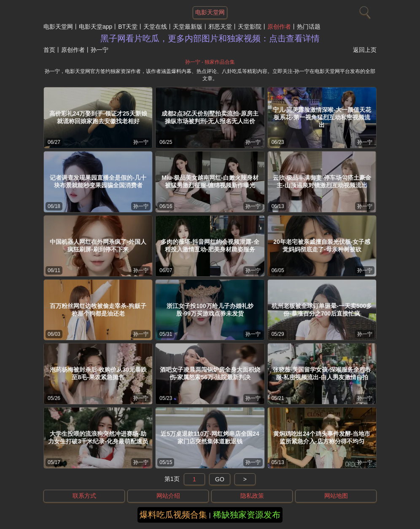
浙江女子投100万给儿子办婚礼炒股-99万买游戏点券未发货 (210, 310)
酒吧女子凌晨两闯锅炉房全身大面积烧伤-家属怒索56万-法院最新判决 (210, 373)
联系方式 (84, 496)
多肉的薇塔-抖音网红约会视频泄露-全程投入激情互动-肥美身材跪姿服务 (210, 246)
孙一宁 (141, 142)
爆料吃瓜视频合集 (173, 515)
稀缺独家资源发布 (247, 515)
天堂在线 (155, 27)
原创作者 (279, 27)
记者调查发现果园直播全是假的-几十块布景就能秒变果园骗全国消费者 (98, 181)
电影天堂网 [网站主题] (210, 12)
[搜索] (364, 11)
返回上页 (365, 50)
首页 (49, 50)
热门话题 (309, 27)
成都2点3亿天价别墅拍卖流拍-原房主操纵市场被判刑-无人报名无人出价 (210, 117)
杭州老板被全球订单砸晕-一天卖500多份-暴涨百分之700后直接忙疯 (322, 310)
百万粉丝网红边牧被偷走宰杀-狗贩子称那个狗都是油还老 (98, 310)
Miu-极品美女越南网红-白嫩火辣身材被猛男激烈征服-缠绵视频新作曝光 (210, 181)
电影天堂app (96, 27)
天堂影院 (250, 27)
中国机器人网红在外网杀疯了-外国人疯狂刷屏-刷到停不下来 (98, 246)
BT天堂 (128, 27)
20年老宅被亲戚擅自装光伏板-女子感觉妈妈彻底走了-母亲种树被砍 (322, 246)
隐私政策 (252, 496)
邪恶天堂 (220, 27)
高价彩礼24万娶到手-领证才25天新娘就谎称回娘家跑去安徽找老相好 (98, 117)
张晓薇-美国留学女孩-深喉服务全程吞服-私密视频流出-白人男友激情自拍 (322, 373)
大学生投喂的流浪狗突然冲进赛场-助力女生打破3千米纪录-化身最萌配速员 (98, 437)
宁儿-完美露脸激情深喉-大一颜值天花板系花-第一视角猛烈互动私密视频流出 (322, 117)
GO (220, 479)
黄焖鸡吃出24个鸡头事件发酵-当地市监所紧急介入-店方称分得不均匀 (322, 437)
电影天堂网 (58, 27)
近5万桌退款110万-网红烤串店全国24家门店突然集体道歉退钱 (210, 437)
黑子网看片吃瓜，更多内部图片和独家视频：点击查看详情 (210, 38)
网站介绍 (168, 496)
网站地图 (336, 496)
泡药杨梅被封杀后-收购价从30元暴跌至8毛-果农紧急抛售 (98, 373)
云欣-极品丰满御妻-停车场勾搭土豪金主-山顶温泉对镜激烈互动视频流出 (322, 181)
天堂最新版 (188, 27)
